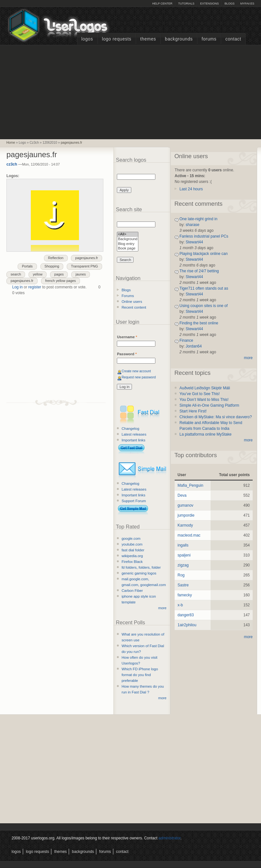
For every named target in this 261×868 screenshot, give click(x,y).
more (162, 608)
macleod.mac (189, 535)
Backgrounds (179, 39)
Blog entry (128, 244)
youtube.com (132, 544)
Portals (27, 266)
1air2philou (187, 625)
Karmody (185, 525)
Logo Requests (117, 39)
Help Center (162, 4)
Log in (17, 287)
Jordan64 (194, 346)
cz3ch (12, 164)
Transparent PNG (84, 266)
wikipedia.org (132, 556)
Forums (209, 39)
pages (59, 274)
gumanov (185, 505)
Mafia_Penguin (190, 485)
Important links (134, 440)
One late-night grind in (198, 219)
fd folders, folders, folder (141, 567)
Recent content (134, 307)
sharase (192, 225)
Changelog (130, 429)
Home (11, 143)
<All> (128, 235)
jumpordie (186, 515)
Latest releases (134, 434)
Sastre (183, 585)
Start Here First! (193, 411)
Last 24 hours (191, 189)
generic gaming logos (139, 573)
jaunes (81, 274)
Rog (181, 575)
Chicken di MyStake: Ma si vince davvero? (216, 417)
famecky (185, 595)
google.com (131, 538)
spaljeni (184, 555)
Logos (87, 39)
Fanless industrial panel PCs (204, 236)
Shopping (52, 266)
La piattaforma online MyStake (205, 434)
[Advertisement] (131, 91)
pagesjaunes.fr (71, 143)
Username (127, 337)
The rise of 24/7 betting (199, 271)
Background (128, 239)
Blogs (229, 4)
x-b (180, 605)
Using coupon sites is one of (204, 306)
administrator (170, 838)
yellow (38, 274)
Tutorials (186, 4)
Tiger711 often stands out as (204, 288)
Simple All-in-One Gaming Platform (209, 405)
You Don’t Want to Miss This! (204, 400)
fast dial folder (133, 550)
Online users (132, 302)
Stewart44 (194, 242)
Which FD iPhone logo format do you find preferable (140, 675)
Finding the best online (199, 323)
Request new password (139, 377)
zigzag (183, 565)
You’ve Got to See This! (200, 394)
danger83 (186, 615)
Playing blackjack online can (204, 254)
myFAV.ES (247, 4)
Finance (186, 340)
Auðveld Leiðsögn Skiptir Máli (205, 388)
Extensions (209, 4)
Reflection (56, 258)
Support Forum (134, 501)
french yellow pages (61, 281)
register (35, 287)
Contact (233, 39)
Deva (182, 495)
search (16, 274)
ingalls (183, 545)
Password (127, 354)
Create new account (136, 371)
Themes (148, 39)
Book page (128, 249)
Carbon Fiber (132, 591)
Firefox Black (132, 562)
